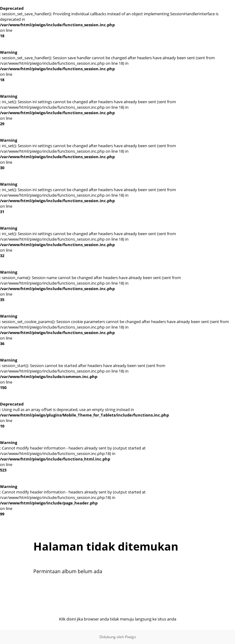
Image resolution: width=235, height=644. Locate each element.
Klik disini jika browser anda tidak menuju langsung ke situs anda (118, 619)
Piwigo (130, 637)
